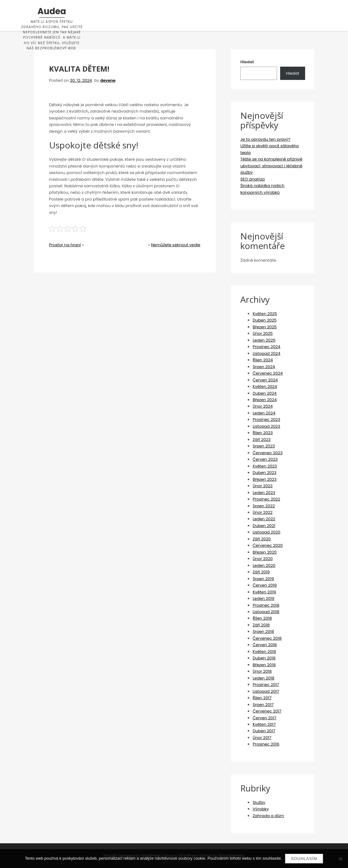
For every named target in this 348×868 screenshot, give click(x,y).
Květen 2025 (265, 314)
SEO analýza (253, 179)
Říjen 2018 (262, 618)
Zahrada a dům (268, 816)
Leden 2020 (264, 565)
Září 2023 (262, 440)
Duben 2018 (264, 658)
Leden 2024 (264, 413)
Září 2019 (261, 572)
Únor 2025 (263, 333)
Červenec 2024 (268, 373)
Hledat (247, 62)
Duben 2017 (264, 731)
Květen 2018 (264, 652)
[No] (340, 859)
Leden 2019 (263, 598)
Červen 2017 (265, 718)
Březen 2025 (265, 327)
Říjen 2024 (263, 360)
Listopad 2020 (267, 532)
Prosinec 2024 (267, 347)
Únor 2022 (263, 512)
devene (108, 80)
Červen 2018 (265, 645)
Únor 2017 (262, 738)
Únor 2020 (263, 559)
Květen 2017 (264, 724)
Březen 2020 (265, 552)
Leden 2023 (264, 493)
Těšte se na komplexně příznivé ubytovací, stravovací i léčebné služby (271, 166)
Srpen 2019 (263, 579)
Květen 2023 (265, 466)
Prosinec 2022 (266, 499)
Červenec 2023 (268, 453)
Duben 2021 (264, 526)
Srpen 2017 (263, 705)
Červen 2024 (265, 380)
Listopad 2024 (267, 353)
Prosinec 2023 (266, 419)
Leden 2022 (264, 519)
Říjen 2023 (263, 433)
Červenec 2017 (267, 711)
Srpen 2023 (264, 446)
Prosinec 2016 (266, 744)
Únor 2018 (262, 671)
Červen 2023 (265, 459)
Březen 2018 (264, 665)
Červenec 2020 (268, 545)
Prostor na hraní (65, 245)
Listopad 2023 (266, 426)
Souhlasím (304, 859)
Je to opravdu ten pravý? (265, 139)
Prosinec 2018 (266, 605)
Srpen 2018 (263, 631)
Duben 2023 (265, 473)
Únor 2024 (263, 406)
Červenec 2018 (267, 638)
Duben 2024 (265, 393)
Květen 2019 (264, 592)
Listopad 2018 (266, 612)
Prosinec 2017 (266, 685)
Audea (52, 12)
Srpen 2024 (264, 367)
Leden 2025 (264, 340)
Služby (259, 802)
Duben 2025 (265, 320)
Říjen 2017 (262, 698)
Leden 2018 (263, 678)
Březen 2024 (265, 400)
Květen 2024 (265, 386)
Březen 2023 (265, 479)
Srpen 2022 (264, 506)
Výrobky (261, 809)
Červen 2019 (265, 585)
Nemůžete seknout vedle (176, 245)
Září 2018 (261, 625)
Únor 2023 (263, 486)
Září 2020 (262, 539)
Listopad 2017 (266, 691)
